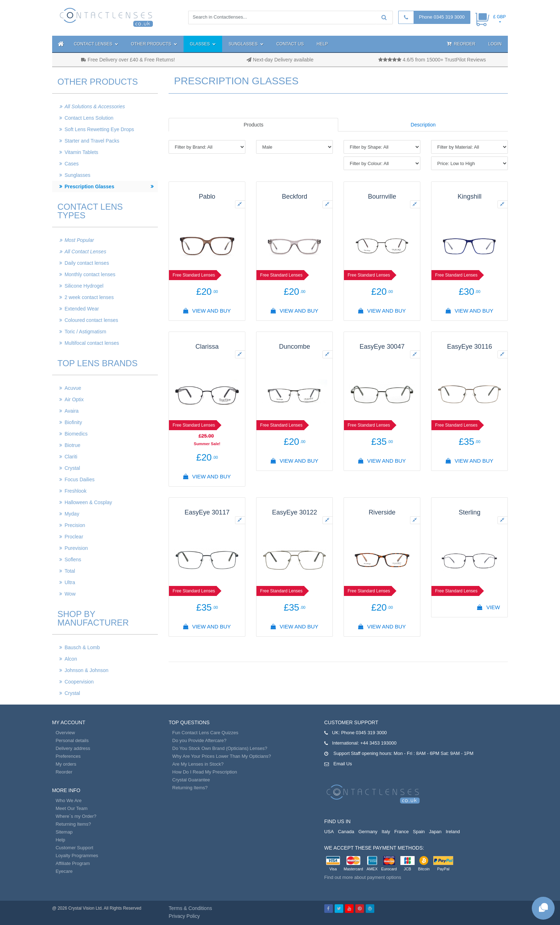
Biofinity (73, 422)
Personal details (72, 740)
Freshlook (76, 491)
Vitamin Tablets (81, 152)
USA (329, 832)
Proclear (74, 537)
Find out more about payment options (363, 877)
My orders (66, 764)
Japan (435, 832)
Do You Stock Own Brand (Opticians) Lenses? (220, 748)
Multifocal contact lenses (92, 343)
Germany (368, 832)
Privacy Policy (184, 916)
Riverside (382, 512)
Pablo (207, 197)
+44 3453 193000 (379, 743)
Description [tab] (423, 125)
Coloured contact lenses (91, 320)
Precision (75, 525)
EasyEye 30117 (207, 512)
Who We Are (69, 800)
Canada (346, 832)
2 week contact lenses (89, 297)
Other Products (154, 44)
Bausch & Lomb (82, 647)
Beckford (294, 197)
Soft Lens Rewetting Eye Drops (99, 129)
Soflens (73, 560)
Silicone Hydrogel (84, 286)
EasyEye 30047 (382, 347)
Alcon (71, 659)
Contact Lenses (96, 44)
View (489, 607)
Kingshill (469, 197)
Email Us (342, 764)
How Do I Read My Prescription (204, 772)
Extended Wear (82, 309)
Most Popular (79, 240)
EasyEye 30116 (470, 347)
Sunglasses (246, 44)
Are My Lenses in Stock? (198, 764)
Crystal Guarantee (191, 780)
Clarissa (207, 347)
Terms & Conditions (190, 908)
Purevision (76, 548)
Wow (70, 594)
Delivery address (73, 748)
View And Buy (207, 311)
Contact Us (290, 44)
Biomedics (76, 434)
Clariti (71, 457)
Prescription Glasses (89, 187)
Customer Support (75, 848)
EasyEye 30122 (295, 512)
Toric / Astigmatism (86, 332)
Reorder (461, 44)
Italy (386, 832)
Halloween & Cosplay (88, 502)
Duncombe (294, 347)
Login (495, 44)
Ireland (453, 832)
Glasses (203, 44)
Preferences (68, 756)
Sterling (469, 512)
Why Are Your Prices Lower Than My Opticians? (222, 756)
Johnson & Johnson (87, 670)
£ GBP (499, 17)
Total (70, 571)
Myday (72, 514)
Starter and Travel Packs (92, 141)
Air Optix (74, 399)
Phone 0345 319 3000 (442, 17)
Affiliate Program (73, 863)
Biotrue (72, 445)
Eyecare (64, 871)
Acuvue (73, 388)
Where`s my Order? (76, 816)
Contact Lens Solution (89, 118)
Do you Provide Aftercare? (199, 740)
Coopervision (79, 682)
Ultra (70, 582)
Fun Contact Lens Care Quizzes (205, 733)
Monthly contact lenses (90, 274)
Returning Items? (73, 824)
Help (322, 44)
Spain (419, 832)
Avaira (72, 411)
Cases (72, 164)
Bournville (382, 197)
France (401, 832)
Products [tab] (253, 125)
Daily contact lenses (87, 263)
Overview (65, 733)
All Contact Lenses (86, 252)
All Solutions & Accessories (95, 106)
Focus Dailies (80, 479)
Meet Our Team (72, 808)
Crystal (72, 468)
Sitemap (64, 832)
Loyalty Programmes (77, 856)
